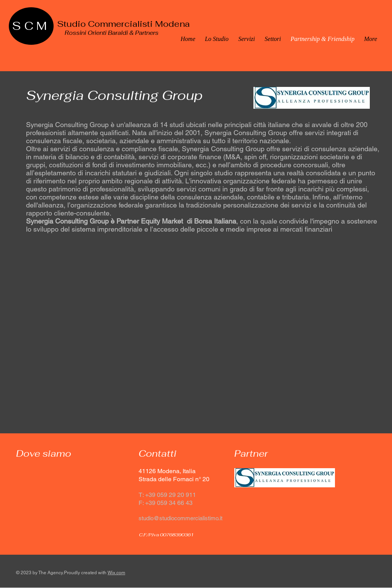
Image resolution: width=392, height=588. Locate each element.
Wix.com (116, 573)
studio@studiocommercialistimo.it (180, 518)
